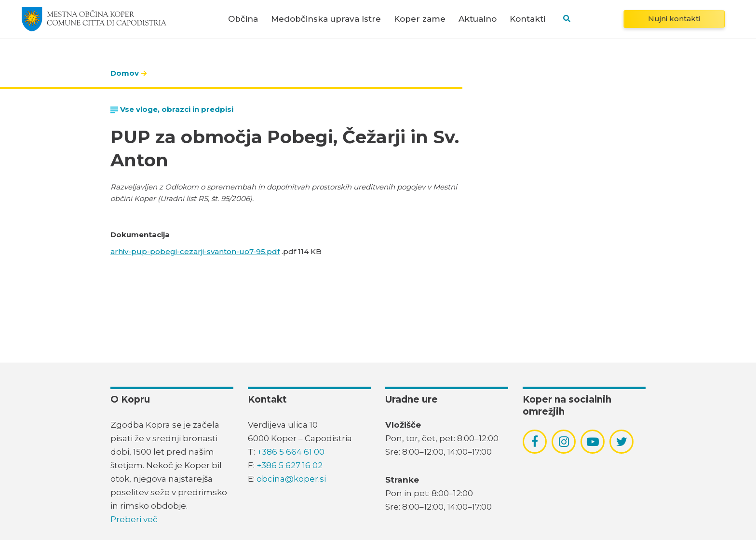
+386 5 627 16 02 (290, 465)
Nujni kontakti (674, 19)
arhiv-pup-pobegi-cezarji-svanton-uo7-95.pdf (195, 251)
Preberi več (134, 519)
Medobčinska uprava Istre (326, 19)
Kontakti (527, 19)
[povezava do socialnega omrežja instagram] (564, 442)
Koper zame (420, 19)
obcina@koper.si (291, 479)
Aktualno (478, 19)
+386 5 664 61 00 (291, 452)
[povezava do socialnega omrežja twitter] (622, 442)
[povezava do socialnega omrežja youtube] (593, 442)
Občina (243, 19)
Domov (125, 73)
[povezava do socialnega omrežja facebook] (535, 442)
